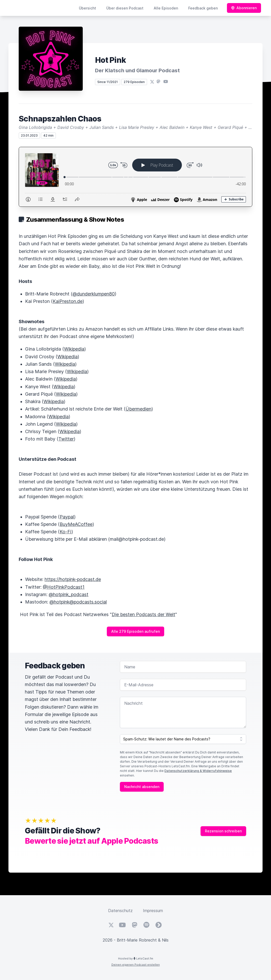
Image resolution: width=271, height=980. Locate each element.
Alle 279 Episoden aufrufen (135, 631)
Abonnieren (244, 8)
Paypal (67, 517)
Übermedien (138, 409)
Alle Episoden (166, 8)
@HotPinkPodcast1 (64, 587)
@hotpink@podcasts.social (78, 602)
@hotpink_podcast (69, 594)
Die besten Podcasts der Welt (143, 614)
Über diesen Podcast (125, 8)
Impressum (153, 911)
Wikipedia (74, 349)
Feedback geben (203, 8)
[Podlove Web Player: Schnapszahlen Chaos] (135, 177)
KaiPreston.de (68, 301)
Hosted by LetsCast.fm (136, 958)
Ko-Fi (66, 532)
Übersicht (87, 8)
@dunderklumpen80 (94, 294)
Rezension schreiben (223, 831)
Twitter (66, 439)
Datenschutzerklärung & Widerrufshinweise (198, 771)
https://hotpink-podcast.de (73, 579)
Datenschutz (120, 911)
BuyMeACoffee (76, 524)
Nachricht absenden (142, 787)
